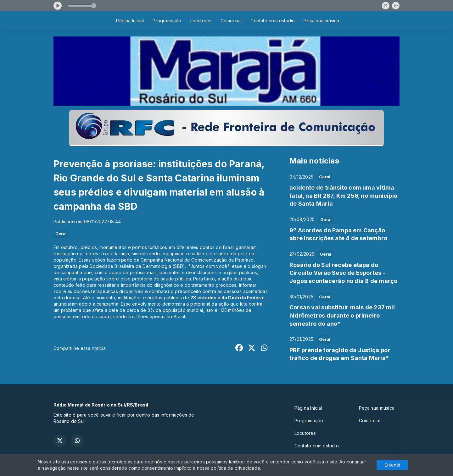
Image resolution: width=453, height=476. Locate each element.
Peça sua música (321, 21)
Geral (61, 234)
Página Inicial (130, 21)
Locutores (201, 21)
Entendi (392, 465)
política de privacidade (235, 468)
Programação (167, 21)
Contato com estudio (273, 21)
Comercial (231, 21)
